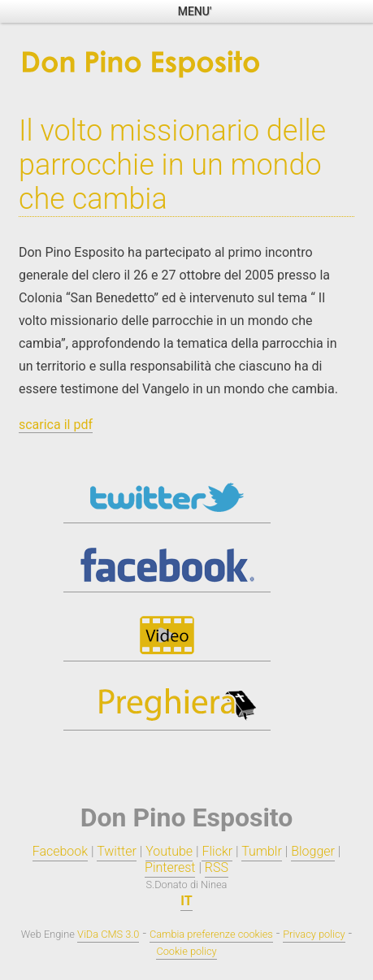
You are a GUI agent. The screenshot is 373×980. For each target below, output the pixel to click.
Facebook (60, 851)
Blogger (313, 851)
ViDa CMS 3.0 (108, 934)
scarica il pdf (56, 425)
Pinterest (170, 867)
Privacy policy (314, 934)
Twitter (117, 851)
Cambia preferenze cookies (211, 934)
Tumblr (262, 851)
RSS (217, 867)
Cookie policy (186, 951)
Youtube (169, 851)
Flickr (217, 851)
